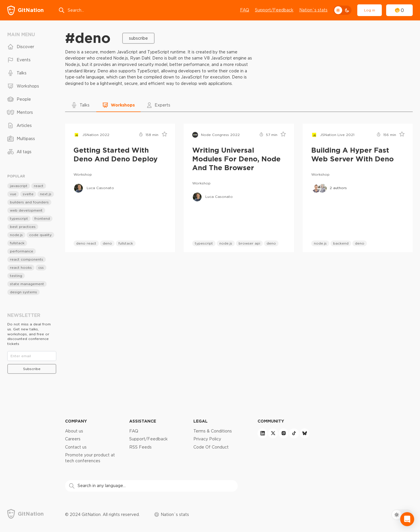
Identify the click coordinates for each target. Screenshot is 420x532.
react (39, 186)
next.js (46, 194)
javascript (19, 186)
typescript (204, 243)
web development (26, 210)
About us (74, 431)
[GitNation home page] (26, 10)
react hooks (21, 267)
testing (16, 276)
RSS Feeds (140, 447)
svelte (28, 194)
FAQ (245, 10)
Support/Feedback (274, 10)
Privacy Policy (207, 439)
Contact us (76, 447)
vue (13, 194)
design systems (23, 292)
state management (27, 284)
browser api (249, 243)
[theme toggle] (342, 10)
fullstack (126, 243)
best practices (23, 227)
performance (22, 251)
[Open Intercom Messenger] (407, 519)
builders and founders (29, 202)
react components (27, 259)
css (41, 267)
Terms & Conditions (213, 431)
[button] (81, 105)
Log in (370, 10)
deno (107, 243)
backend (341, 243)
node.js (226, 243)
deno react (86, 243)
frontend (42, 218)
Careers (73, 439)
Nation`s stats (313, 10)
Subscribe (138, 38)
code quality (40, 235)
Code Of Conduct (211, 447)
